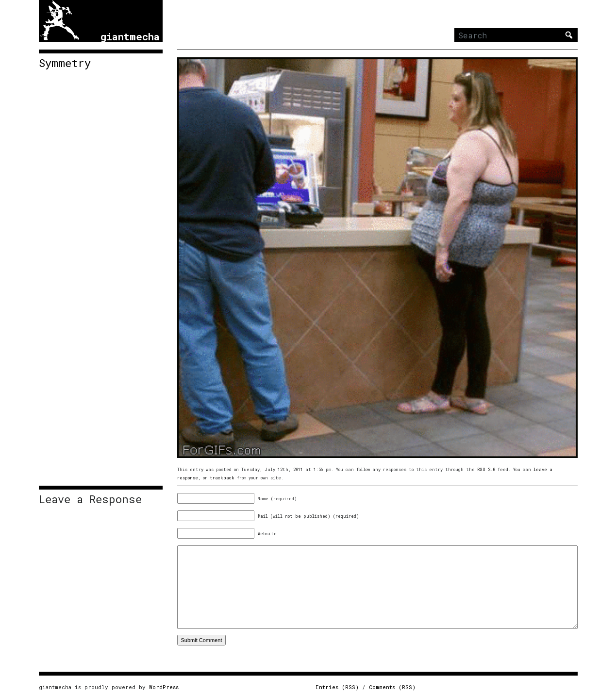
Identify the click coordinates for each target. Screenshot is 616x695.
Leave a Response (90, 499)
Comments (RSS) (392, 687)
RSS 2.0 (486, 469)
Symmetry (65, 63)
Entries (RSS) (337, 687)
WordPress (164, 687)
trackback (222, 478)
